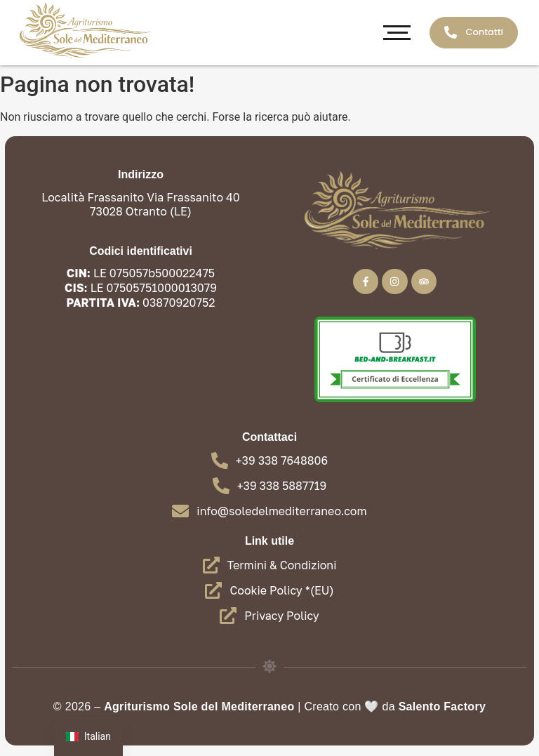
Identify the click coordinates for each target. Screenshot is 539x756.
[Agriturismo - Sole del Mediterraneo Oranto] (84, 30)
